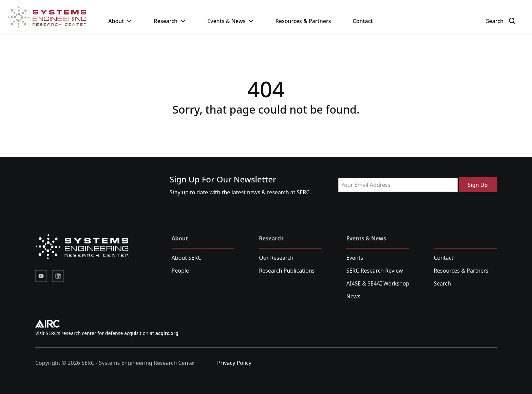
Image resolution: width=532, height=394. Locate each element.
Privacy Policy (234, 363)
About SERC (186, 258)
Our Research (276, 258)
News (353, 296)
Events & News (231, 21)
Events (355, 258)
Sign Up (478, 185)
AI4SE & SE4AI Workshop (378, 283)
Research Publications (287, 271)
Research (170, 21)
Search (442, 283)
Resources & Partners (303, 21)
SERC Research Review (375, 271)
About (120, 21)
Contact (363, 21)
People (180, 271)
